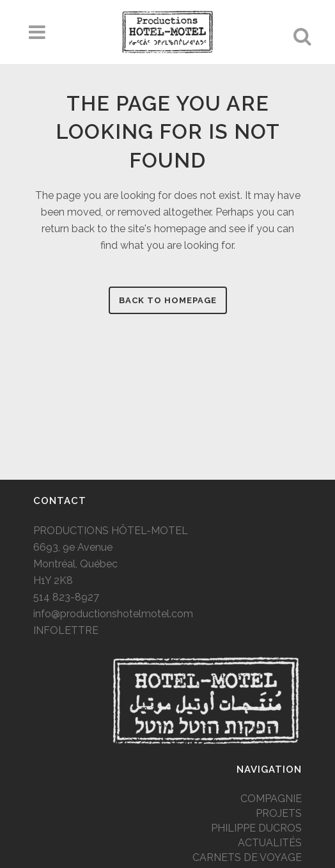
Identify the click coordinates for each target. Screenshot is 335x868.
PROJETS (279, 813)
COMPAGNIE (271, 799)
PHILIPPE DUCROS (256, 828)
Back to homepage (168, 300)
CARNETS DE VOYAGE (247, 857)
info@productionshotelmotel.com (113, 614)
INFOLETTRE (66, 630)
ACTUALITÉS (270, 843)
